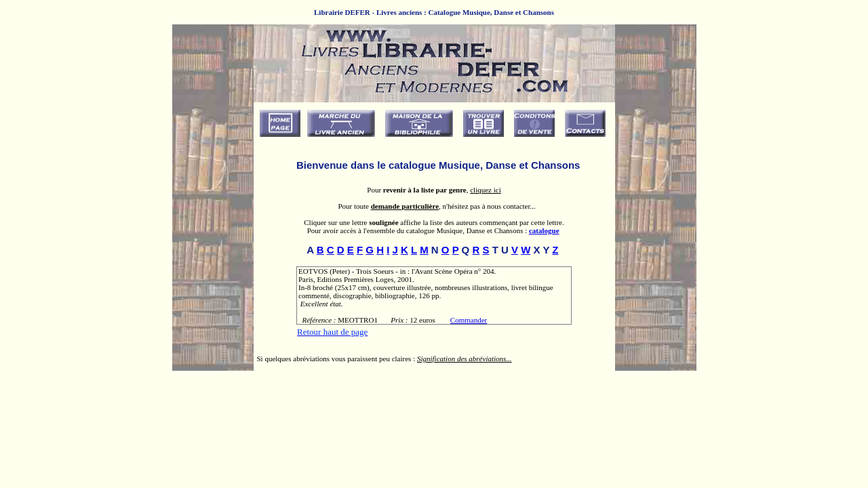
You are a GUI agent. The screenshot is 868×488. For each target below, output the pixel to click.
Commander (469, 320)
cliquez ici (486, 190)
